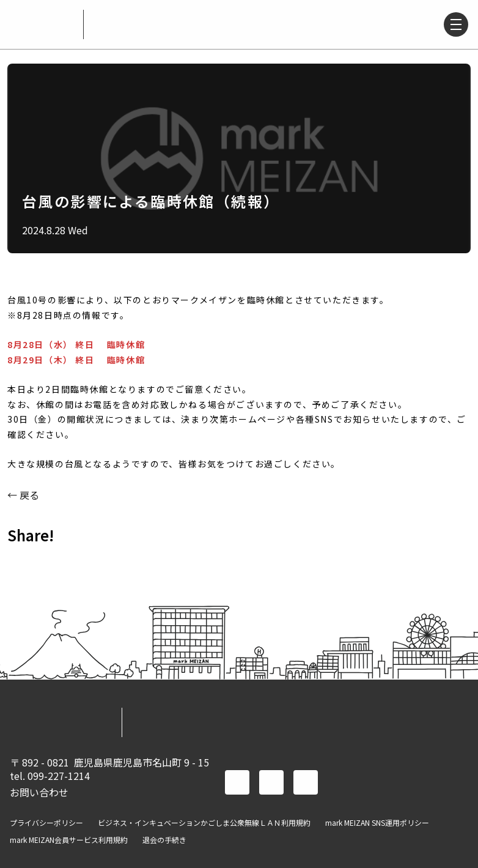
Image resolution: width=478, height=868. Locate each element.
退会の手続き (164, 840)
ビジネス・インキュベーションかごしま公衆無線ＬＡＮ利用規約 (204, 823)
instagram (306, 782)
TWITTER (54, 562)
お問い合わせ (39, 792)
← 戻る (23, 495)
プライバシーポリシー (46, 823)
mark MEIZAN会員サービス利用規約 (69, 840)
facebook (237, 782)
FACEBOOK (22, 562)
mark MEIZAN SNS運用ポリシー (377, 823)
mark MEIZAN (42, 24)
